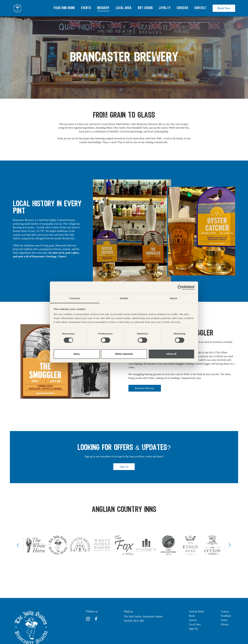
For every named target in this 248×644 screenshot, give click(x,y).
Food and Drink (64, 8)
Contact (200, 8)
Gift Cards (145, 8)
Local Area (124, 8)
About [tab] (173, 298)
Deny (77, 354)
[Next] (230, 545)
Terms (224, 620)
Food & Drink (196, 612)
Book (192, 616)
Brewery (103, 8)
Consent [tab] (75, 298)
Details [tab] (124, 298)
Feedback (226, 616)
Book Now (224, 8)
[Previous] (18, 545)
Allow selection (124, 354)
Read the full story (145, 388)
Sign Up (124, 467)
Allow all (171, 354)
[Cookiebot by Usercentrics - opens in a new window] (180, 288)
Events (86, 8)
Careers (182, 8)
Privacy (225, 624)
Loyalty (165, 8)
